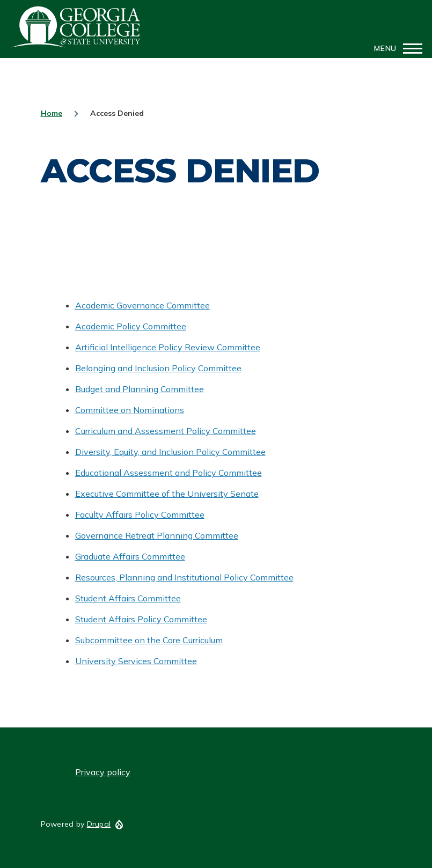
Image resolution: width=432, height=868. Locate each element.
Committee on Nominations (130, 410)
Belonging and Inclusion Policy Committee (158, 368)
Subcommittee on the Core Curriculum (149, 640)
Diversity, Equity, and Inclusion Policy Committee (170, 452)
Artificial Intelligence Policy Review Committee (168, 347)
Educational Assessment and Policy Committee (169, 473)
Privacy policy (103, 772)
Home (52, 113)
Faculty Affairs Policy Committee (140, 514)
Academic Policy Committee (131, 326)
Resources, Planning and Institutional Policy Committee (184, 577)
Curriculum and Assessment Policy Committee (166, 431)
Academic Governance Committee (142, 305)
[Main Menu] (395, 48)
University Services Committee (136, 661)
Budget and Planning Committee (140, 389)
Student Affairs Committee (128, 598)
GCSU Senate (76, 27)
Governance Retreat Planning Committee (157, 535)
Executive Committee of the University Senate (167, 494)
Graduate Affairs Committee (130, 556)
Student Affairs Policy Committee (141, 619)
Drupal (99, 824)
